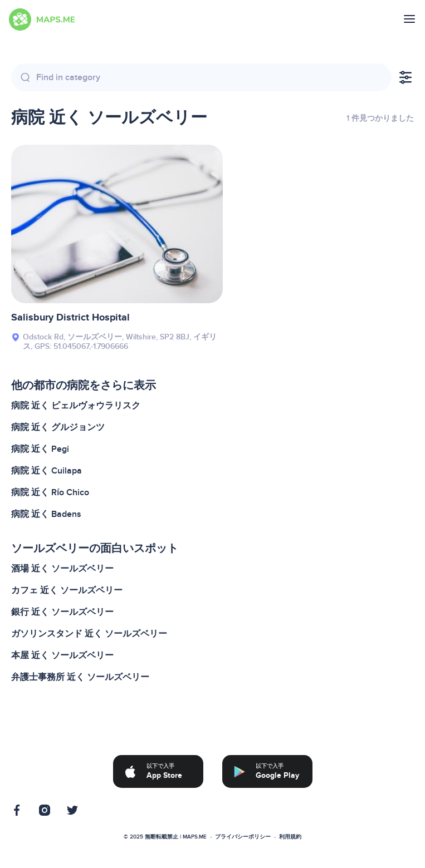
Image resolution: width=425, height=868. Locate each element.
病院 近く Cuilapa (47, 471)
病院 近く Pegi (40, 449)
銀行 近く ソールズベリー (62, 612)
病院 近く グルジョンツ (58, 427)
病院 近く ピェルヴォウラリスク (76, 406)
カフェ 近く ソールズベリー (67, 590)
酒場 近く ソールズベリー (62, 569)
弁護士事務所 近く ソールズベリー (80, 677)
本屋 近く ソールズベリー (62, 655)
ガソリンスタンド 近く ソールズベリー (89, 634)
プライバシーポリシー (243, 837)
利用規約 (290, 837)
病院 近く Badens (46, 514)
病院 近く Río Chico (50, 492)
